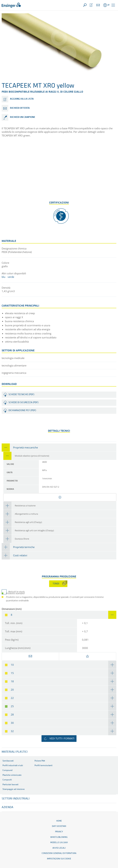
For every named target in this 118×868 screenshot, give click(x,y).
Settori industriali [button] (16, 799)
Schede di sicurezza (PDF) (23, 403)
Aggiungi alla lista (22, 99)
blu (3, 277)
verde (11, 277)
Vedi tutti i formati (62, 738)
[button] (113, 5)
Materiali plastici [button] (15, 752)
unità (10, 473)
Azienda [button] (7, 807)
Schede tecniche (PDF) (21, 395)
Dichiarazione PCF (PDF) (22, 411)
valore (10, 464)
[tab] (59, 448)
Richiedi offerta (20, 108)
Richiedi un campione (23, 117)
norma (10, 489)
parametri (12, 481)
